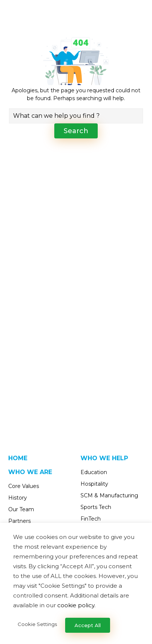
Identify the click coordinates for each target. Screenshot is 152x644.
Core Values (24, 486)
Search (76, 131)
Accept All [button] (88, 625)
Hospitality (94, 484)
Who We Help (104, 458)
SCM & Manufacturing (109, 495)
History (18, 498)
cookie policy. (76, 605)
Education (94, 472)
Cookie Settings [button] (37, 624)
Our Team (21, 509)
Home (18, 458)
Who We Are (30, 472)
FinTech (91, 519)
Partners (19, 521)
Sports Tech (96, 507)
